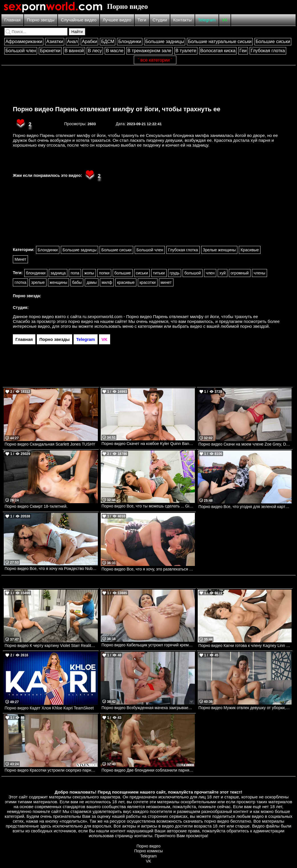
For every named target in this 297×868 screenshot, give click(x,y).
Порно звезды (41, 20)
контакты (143, 836)
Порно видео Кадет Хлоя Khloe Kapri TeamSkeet (49, 708)
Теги (142, 20)
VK (225, 20)
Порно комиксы (149, 851)
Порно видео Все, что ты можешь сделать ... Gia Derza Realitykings (148, 506)
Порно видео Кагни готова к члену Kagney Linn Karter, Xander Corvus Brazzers (245, 646)
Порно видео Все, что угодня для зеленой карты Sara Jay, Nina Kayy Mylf (245, 507)
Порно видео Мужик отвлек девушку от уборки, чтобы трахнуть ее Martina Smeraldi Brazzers (245, 708)
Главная (12, 20)
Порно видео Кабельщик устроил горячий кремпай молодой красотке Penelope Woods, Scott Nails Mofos (148, 645)
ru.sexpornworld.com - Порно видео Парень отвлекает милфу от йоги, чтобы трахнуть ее (170, 316)
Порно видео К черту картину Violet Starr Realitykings (51, 646)
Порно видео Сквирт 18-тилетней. (36, 506)
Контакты (182, 20)
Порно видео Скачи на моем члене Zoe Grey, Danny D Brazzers (245, 444)
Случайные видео (79, 20)
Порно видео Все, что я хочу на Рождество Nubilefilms (51, 568)
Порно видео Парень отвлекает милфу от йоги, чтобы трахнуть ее (117, 109)
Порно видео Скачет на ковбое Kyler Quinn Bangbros (148, 444)
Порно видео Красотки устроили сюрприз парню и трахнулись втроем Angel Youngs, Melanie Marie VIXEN (51, 770)
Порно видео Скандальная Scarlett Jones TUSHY (50, 444)
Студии (160, 20)
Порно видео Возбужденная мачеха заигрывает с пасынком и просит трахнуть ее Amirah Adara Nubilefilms (148, 708)
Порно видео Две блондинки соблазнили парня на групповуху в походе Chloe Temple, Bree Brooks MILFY (148, 770)
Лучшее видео (117, 20)
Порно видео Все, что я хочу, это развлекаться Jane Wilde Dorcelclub (148, 569)
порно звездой (254, 326)
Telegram (207, 20)
